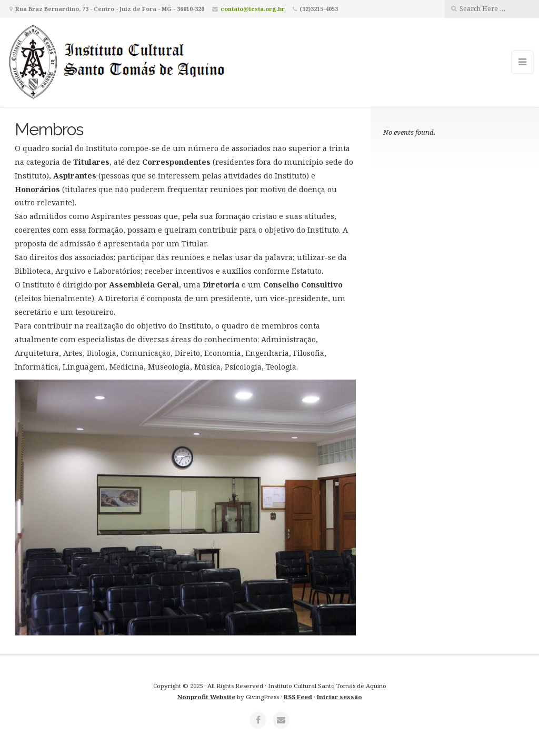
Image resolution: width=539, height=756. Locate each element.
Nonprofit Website (206, 697)
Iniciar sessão (340, 697)
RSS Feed (298, 697)
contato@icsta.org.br (253, 9)
